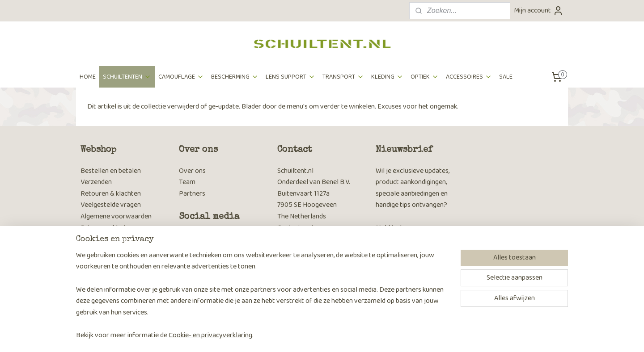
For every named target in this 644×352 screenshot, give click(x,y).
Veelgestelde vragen (111, 205)
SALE (506, 77)
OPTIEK (425, 77)
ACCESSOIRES (469, 77)
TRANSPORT (343, 77)
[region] (263, 301)
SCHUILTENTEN (127, 77)
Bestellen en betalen (111, 171)
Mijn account (539, 10)
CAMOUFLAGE (181, 77)
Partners (192, 194)
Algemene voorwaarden (116, 216)
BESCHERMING (235, 77)
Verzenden (96, 182)
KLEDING (387, 77)
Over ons (192, 171)
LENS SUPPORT (290, 77)
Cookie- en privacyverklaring (210, 335)
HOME (88, 77)
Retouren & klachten (111, 194)
